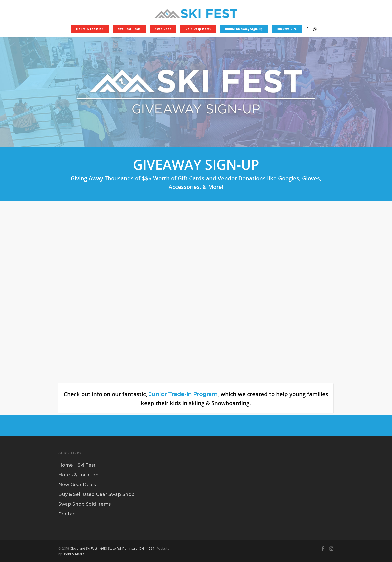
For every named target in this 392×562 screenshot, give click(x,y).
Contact (68, 514)
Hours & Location (90, 29)
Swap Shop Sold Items (85, 504)
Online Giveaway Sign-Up (244, 29)
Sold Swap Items (198, 29)
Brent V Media (74, 554)
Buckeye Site (287, 29)
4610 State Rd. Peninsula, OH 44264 (127, 549)
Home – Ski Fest (77, 465)
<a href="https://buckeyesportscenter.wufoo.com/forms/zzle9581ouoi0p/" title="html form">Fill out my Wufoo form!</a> (196, 288)
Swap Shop (163, 29)
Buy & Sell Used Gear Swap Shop (97, 494)
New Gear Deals (129, 29)
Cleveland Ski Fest (84, 549)
